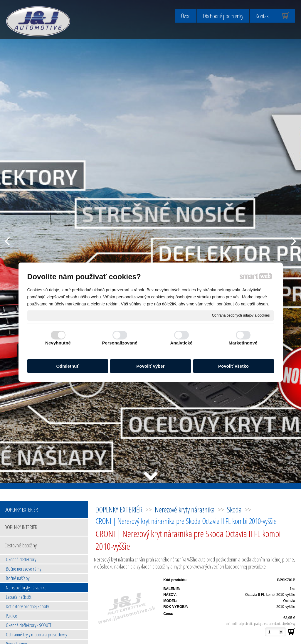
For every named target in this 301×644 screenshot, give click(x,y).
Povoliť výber (150, 366)
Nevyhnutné (58, 343)
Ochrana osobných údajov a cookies (241, 315)
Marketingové (243, 343)
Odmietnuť (67, 366)
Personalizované (120, 343)
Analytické (181, 343)
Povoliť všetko (233, 366)
